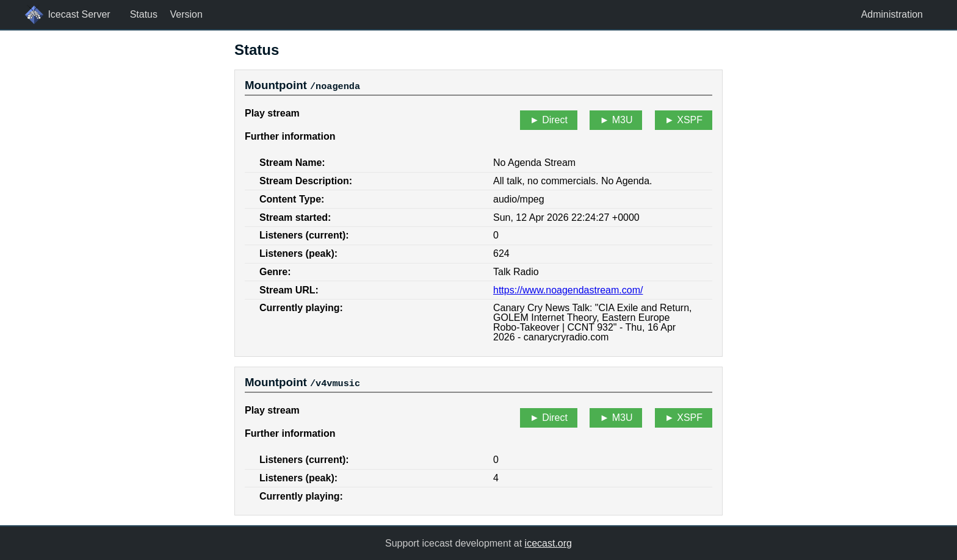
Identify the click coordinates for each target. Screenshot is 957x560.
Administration (892, 14)
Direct (555, 120)
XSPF (690, 120)
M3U (623, 120)
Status (144, 14)
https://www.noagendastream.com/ (568, 289)
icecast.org (548, 543)
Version (186, 14)
